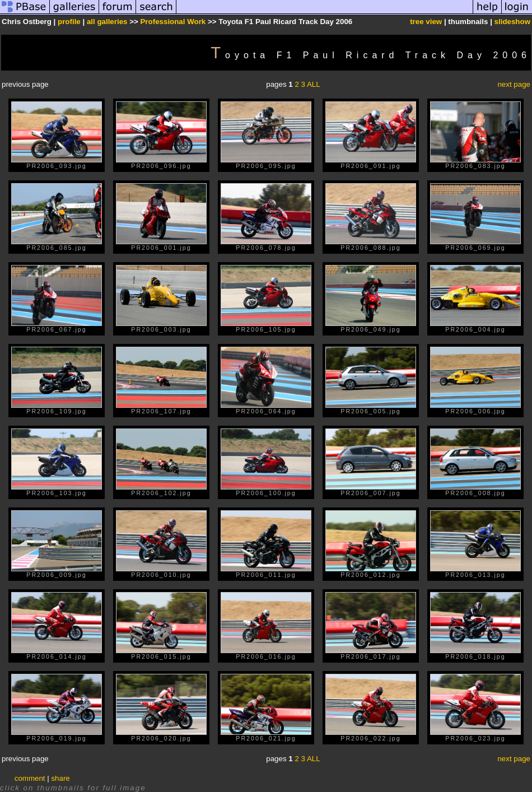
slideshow (512, 22)
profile (69, 22)
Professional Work (173, 22)
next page (514, 84)
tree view (426, 22)
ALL (314, 84)
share (60, 778)
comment (30, 778)
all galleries (107, 22)
